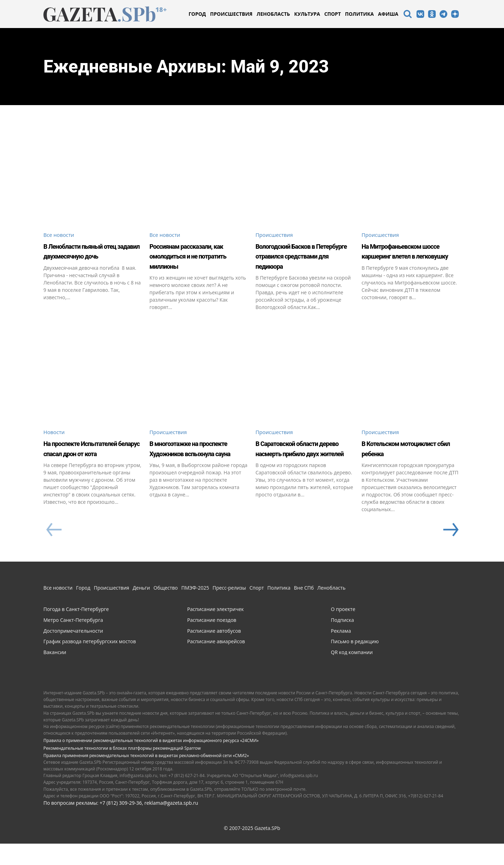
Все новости (60, 235)
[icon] (407, 15)
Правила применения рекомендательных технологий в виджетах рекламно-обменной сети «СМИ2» (146, 777)
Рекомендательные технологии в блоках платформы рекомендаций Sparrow (122, 770)
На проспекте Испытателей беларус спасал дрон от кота (87, 464)
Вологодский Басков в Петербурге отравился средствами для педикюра (300, 261)
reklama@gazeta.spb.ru (171, 824)
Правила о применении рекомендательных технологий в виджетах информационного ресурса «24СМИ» (151, 762)
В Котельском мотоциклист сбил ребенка (399, 464)
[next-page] (450, 551)
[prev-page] (54, 551)
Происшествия (276, 235)
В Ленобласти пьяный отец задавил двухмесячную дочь (88, 256)
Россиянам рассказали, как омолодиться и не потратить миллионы (197, 256)
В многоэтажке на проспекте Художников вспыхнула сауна (197, 464)
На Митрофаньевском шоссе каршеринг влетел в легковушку (406, 256)
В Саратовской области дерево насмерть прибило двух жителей (302, 464)
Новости (55, 443)
